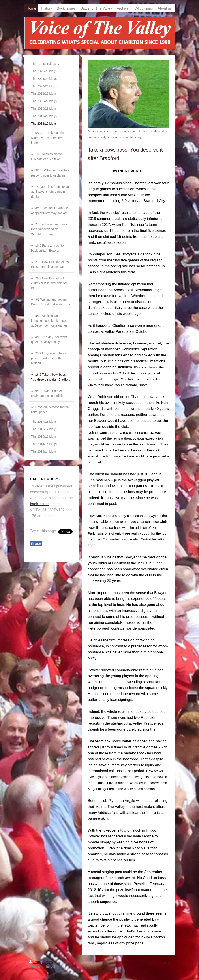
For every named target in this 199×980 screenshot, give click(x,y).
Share (36, 544)
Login (166, 962)
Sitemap (49, 962)
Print (35, 962)
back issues (40, 504)
